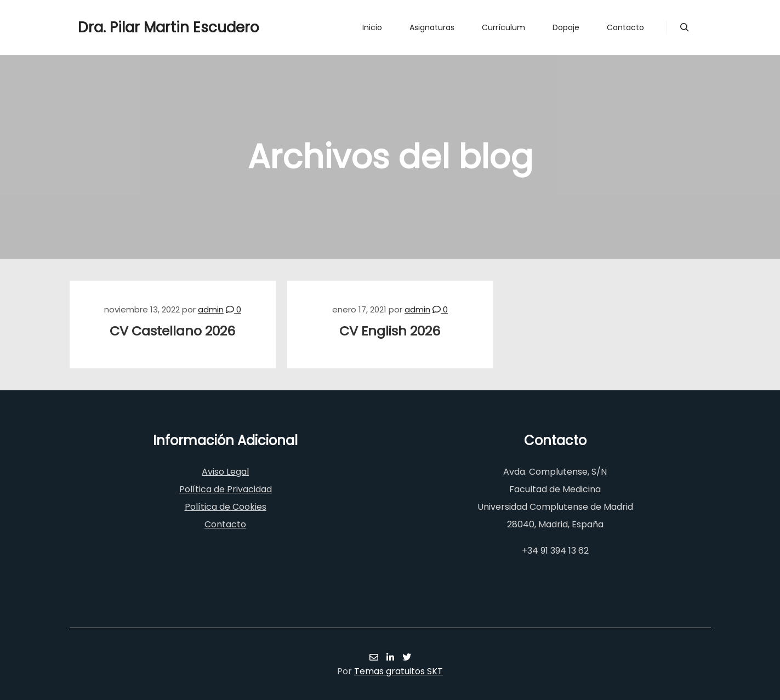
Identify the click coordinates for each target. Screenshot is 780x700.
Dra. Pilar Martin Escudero (133, 27)
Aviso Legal (225, 472)
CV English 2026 (390, 331)
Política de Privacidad (226, 489)
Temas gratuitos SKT (398, 671)
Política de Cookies (226, 507)
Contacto (225, 524)
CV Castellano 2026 (172, 331)
